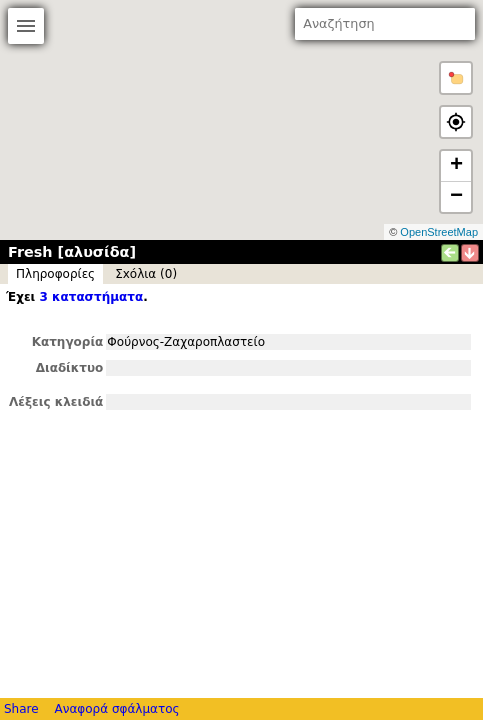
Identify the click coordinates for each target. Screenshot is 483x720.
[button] (456, 78)
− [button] (456, 197)
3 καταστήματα (91, 297)
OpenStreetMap (439, 232)
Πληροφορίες (55, 274)
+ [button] (456, 166)
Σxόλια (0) (146, 274)
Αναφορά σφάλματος (116, 709)
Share (21, 709)
